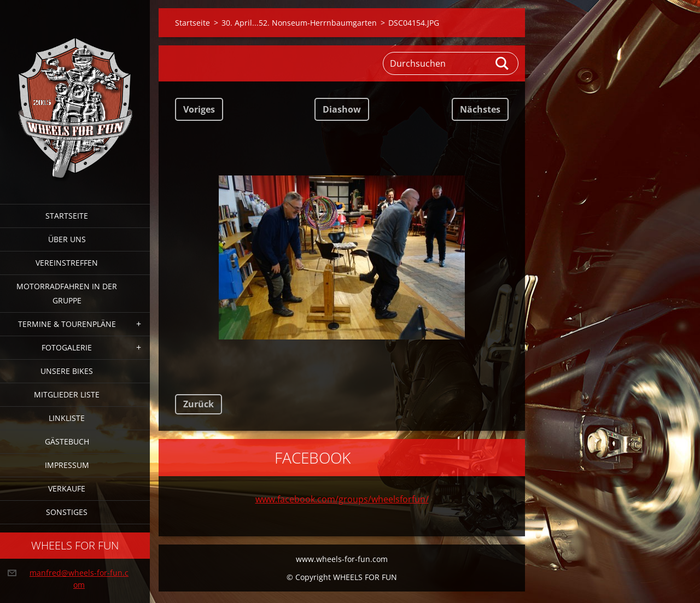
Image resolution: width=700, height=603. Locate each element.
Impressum (67, 465)
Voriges (199, 109)
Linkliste (67, 418)
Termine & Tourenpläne (67, 324)
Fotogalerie (67, 347)
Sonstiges (67, 512)
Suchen (503, 63)
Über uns (67, 239)
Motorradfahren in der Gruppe (67, 293)
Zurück (199, 404)
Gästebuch (67, 441)
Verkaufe (67, 488)
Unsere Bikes (67, 371)
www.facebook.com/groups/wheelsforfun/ (342, 499)
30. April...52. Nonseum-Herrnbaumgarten (299, 23)
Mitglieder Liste (67, 394)
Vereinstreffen (67, 263)
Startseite (67, 216)
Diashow (342, 109)
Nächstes (480, 109)
